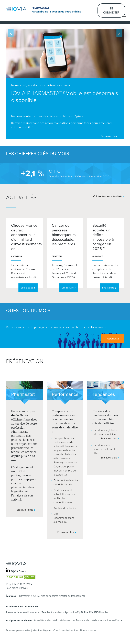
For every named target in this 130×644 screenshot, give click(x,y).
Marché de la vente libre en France (104, 620)
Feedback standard (52, 612)
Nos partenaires (50, 596)
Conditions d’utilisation (65, 630)
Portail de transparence (73, 596)
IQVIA (36, 596)
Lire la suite (28, 288)
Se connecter (111, 10)
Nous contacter (88, 630)
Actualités (39, 620)
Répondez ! (113, 339)
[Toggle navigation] (124, 17)
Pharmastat (24, 596)
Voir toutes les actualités (108, 196)
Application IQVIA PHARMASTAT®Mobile (86, 612)
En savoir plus (110, 136)
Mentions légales (42, 630)
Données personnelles (18, 630)
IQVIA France (19, 571)
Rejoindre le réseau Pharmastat (23, 612)
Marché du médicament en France (65, 620)
